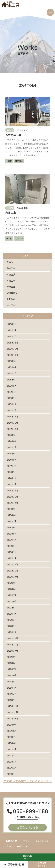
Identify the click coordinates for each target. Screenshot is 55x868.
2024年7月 (12, 447)
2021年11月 (12, 644)
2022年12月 (12, 564)
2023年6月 (12, 527)
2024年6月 (12, 453)
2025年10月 (12, 355)
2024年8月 (12, 441)
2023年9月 (12, 509)
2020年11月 (12, 712)
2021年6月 (12, 675)
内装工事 (11, 268)
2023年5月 (12, 534)
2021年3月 (12, 694)
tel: (14, 864)
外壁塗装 (11, 274)
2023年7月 (12, 521)
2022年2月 (12, 626)
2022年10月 (12, 577)
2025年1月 (12, 410)
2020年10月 (12, 718)
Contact (41, 864)
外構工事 (11, 281)
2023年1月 (12, 558)
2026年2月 (12, 330)
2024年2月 (12, 478)
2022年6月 (12, 601)
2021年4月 (12, 688)
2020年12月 (12, 706)
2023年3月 (12, 546)
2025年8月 (12, 367)
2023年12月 (12, 490)
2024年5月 (12, 460)
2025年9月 (12, 361)
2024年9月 (12, 435)
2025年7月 (12, 373)
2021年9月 (12, 657)
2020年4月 (12, 755)
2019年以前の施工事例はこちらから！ (27, 781)
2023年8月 (12, 515)
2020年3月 (12, 762)
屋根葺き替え (13, 293)
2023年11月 (12, 497)
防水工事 (11, 305)
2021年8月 (12, 663)
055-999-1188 (31, 812)
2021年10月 (12, 651)
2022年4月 (12, 614)
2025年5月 (12, 386)
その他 (10, 262)
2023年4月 (12, 540)
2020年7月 (12, 737)
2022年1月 (12, 632)
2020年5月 (12, 749)
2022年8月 (12, 589)
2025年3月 (12, 398)
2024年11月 (12, 423)
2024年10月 (12, 429)
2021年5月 (12, 681)
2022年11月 (12, 571)
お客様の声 (11, 841)
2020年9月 (12, 725)
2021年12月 (12, 638)
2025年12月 (12, 343)
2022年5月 (12, 607)
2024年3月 (12, 472)
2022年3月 (12, 620)
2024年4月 (12, 466)
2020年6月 (12, 743)
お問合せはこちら (28, 827)
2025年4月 (12, 392)
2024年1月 (12, 484)
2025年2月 (12, 404)
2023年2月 (12, 552)
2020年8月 (12, 731)
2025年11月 (12, 349)
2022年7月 (12, 595)
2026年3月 (12, 324)
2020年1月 (12, 774)
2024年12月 (12, 416)
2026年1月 (12, 336)
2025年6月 (12, 379)
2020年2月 (12, 768)
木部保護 (11, 299)
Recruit (27, 857)
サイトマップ (42, 841)
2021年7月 (12, 669)
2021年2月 (12, 700)
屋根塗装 (11, 287)
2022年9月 (12, 583)
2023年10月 (12, 503)
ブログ (26, 841)
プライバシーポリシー (17, 846)
